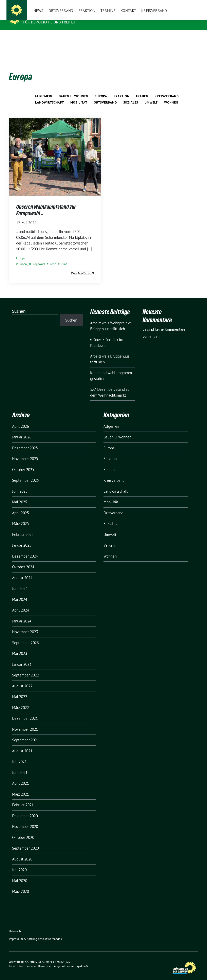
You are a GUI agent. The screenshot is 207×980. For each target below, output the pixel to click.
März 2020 (21, 885)
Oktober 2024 (23, 561)
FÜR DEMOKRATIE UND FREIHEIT (50, 22)
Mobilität (79, 96)
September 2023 (25, 636)
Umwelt (151, 96)
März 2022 (21, 701)
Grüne (63, 258)
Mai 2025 (20, 496)
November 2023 (25, 625)
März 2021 (21, 788)
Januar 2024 (22, 615)
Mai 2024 (20, 593)
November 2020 (25, 820)
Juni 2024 (20, 582)
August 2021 (22, 745)
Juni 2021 (20, 766)
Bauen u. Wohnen (74, 90)
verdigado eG (79, 960)
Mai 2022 (20, 690)
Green (52, 258)
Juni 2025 (20, 485)
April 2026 (21, 420)
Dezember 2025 (25, 442)
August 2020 (22, 853)
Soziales (131, 96)
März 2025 (21, 517)
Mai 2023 (20, 647)
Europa (101, 90)
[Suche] (185, 4)
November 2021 (25, 723)
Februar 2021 (23, 799)
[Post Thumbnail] (55, 150)
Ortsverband (105, 96)
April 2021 (21, 777)
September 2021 (25, 734)
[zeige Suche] (191, 4)
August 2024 (22, 571)
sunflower (40, 960)
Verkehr (110, 539)
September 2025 (25, 474)
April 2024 (21, 604)
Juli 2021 (19, 755)
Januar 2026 (22, 431)
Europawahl (38, 258)
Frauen (142, 90)
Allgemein (44, 90)
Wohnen (171, 96)
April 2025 (21, 507)
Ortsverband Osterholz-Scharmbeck (64, 16)
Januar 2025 (22, 539)
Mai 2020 (20, 874)
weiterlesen (82, 267)
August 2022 (22, 680)
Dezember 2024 (25, 550)
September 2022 (25, 669)
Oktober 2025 (23, 463)
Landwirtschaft (49, 96)
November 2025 (25, 452)
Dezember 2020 (25, 810)
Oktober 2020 (23, 831)
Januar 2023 (22, 658)
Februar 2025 (23, 528)
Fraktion (121, 90)
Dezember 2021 (25, 712)
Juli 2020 (19, 864)
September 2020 (25, 842)
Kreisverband (167, 90)
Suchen (19, 305)
